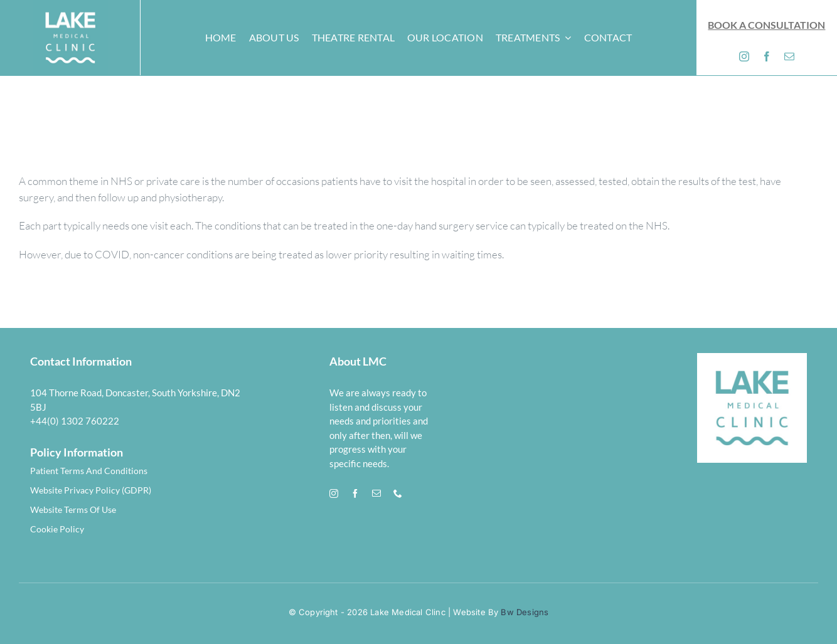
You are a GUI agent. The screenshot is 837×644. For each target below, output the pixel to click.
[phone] (398, 494)
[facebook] (767, 56)
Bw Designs (523, 612)
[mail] (789, 56)
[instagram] (744, 56)
